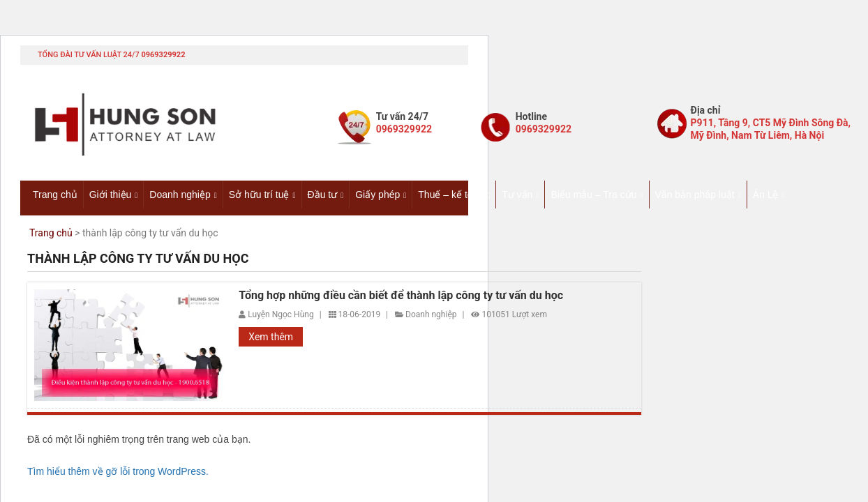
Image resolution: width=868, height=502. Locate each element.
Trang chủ (55, 195)
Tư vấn (517, 195)
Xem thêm (271, 337)
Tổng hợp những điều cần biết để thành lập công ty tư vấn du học (401, 296)
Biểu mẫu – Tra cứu (593, 195)
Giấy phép (377, 195)
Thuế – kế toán (451, 195)
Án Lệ (766, 195)
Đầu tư (323, 195)
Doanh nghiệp (180, 195)
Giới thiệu (111, 195)
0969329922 (163, 55)
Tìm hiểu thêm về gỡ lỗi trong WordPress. (118, 471)
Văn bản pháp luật (695, 195)
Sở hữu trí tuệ (259, 195)
